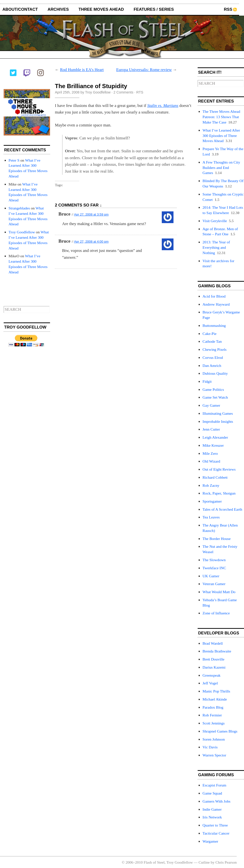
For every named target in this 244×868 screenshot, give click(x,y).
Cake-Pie (209, 334)
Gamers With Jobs (216, 801)
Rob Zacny (211, 485)
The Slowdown (214, 560)
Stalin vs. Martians (163, 106)
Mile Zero (210, 453)
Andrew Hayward (216, 304)
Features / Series (154, 9)
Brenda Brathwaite (217, 651)
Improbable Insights (218, 421)
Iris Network (212, 817)
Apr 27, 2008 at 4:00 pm (91, 242)
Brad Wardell (213, 643)
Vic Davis (210, 747)
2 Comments (123, 92)
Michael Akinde (215, 699)
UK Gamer (211, 576)
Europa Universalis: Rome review (144, 70)
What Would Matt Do (219, 592)
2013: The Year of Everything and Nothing (216, 247)
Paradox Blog (213, 707)
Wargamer (210, 841)
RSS (228, 9)
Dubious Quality (215, 373)
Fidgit (207, 381)
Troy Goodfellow (22, 232)
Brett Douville (213, 659)
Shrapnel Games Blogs (220, 731)
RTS (140, 92)
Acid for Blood (214, 296)
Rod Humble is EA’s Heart (82, 70)
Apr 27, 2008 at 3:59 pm (91, 214)
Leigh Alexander (215, 437)
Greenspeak (212, 675)
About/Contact (20, 9)
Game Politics (213, 389)
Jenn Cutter (211, 429)
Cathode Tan (212, 341)
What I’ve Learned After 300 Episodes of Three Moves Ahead (221, 136)
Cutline (204, 862)
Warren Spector (214, 755)
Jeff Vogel (210, 683)
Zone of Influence (216, 613)
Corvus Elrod (213, 357)
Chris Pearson (226, 862)
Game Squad (212, 793)
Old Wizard (211, 461)
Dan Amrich (212, 366)
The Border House (217, 539)
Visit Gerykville (215, 221)
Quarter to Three (215, 825)
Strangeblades (19, 208)
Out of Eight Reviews (219, 469)
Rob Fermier (212, 715)
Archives (58, 9)
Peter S (14, 160)
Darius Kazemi (214, 667)
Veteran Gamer (214, 584)
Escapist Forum (214, 785)
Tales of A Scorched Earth (222, 509)
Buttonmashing (214, 325)
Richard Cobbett (215, 477)
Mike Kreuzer (213, 445)
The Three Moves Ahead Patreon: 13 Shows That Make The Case (221, 117)
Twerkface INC (214, 568)
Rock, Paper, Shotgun (219, 493)
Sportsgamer (212, 501)
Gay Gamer (211, 405)
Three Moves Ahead (101, 9)
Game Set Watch (215, 397)
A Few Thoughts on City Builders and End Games (221, 168)
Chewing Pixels (214, 349)
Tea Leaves (211, 517)
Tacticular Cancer (216, 833)
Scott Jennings (214, 723)
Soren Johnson (214, 739)
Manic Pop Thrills (216, 691)
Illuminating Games (218, 413)
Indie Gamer (212, 809)
